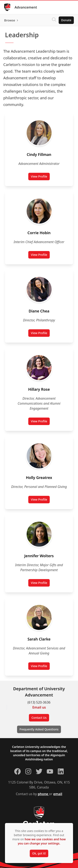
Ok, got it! (39, 853)
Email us (39, 707)
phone (43, 794)
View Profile (40, 177)
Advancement (26, 7)
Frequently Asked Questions (39, 729)
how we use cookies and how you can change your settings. (42, 841)
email (58, 794)
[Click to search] (54, 20)
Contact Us (39, 718)
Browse (10, 20)
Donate (66, 20)
